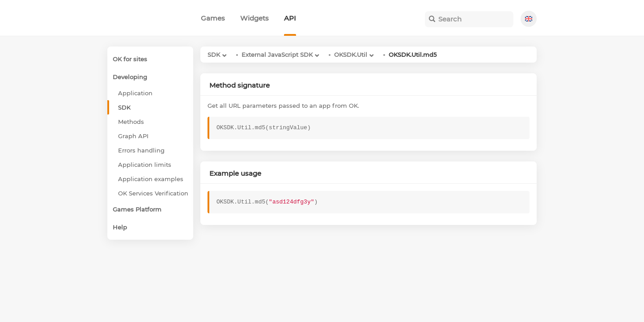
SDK (214, 55)
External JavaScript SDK (277, 55)
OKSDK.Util (351, 55)
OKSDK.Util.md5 (413, 55)
